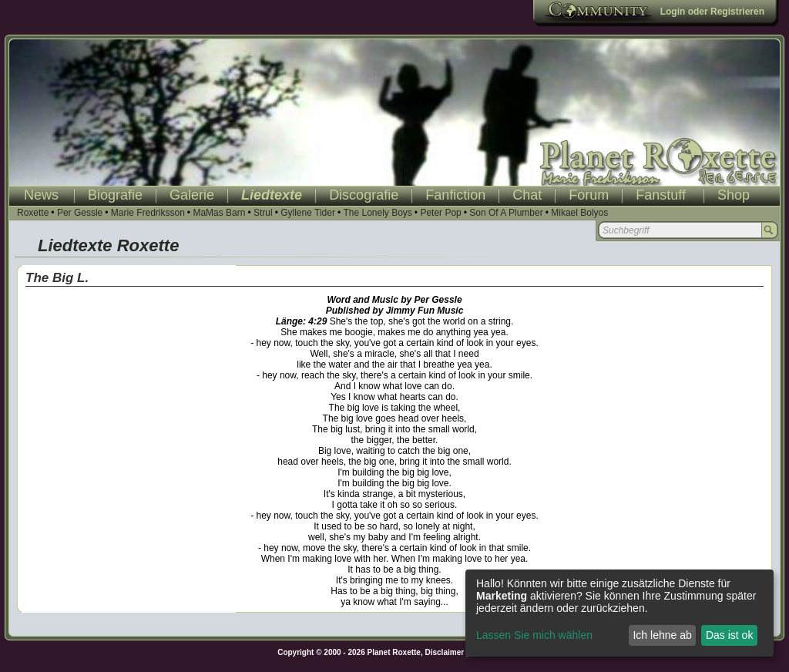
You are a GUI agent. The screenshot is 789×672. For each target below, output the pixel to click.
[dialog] (619, 613)
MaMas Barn (219, 213)
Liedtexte (272, 195)
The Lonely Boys (377, 213)
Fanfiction (455, 195)
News (41, 195)
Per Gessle (80, 213)
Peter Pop (440, 213)
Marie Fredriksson (148, 213)
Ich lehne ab (662, 635)
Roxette (33, 213)
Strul (263, 213)
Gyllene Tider (308, 213)
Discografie (364, 195)
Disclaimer (445, 652)
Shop (734, 195)
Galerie (192, 195)
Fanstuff (661, 195)
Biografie (115, 195)
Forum (589, 195)
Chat (527, 195)
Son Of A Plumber (506, 213)
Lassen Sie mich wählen (534, 635)
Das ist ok (729, 635)
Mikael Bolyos (579, 213)
